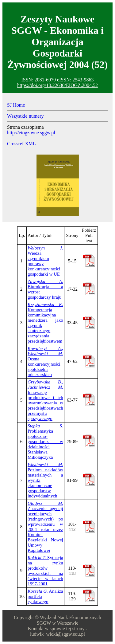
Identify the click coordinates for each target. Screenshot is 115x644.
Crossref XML (21, 144)
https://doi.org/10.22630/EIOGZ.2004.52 (57, 85)
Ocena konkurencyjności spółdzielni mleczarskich (45, 361)
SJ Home (16, 105)
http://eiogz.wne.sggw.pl (31, 133)
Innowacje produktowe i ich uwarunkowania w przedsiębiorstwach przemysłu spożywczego (45, 400)
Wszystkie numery (25, 116)
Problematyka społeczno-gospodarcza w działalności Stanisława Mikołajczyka (45, 442)
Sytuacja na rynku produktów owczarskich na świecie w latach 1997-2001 (45, 571)
